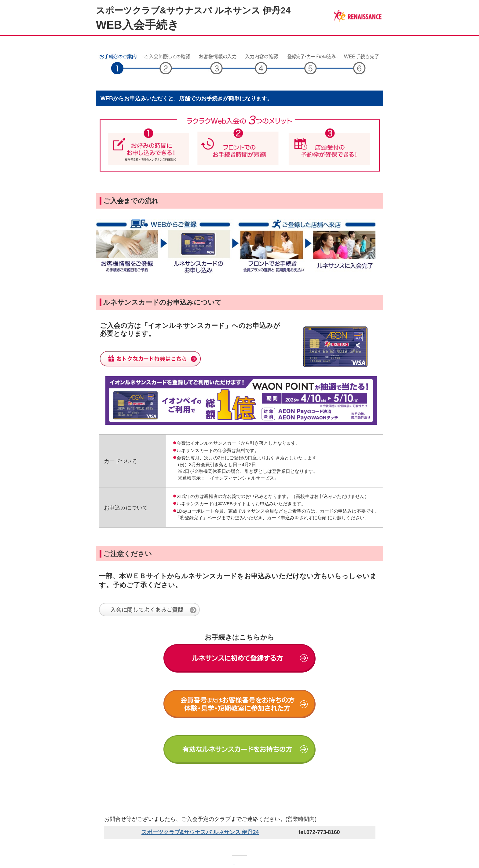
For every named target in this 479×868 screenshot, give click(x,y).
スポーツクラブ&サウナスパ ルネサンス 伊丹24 (200, 832)
